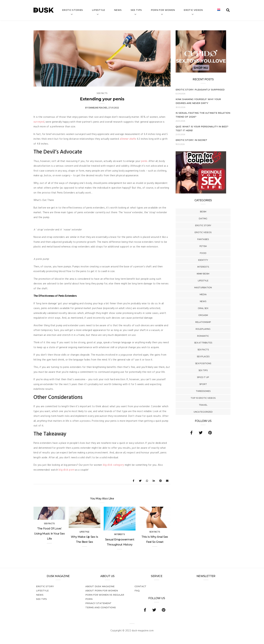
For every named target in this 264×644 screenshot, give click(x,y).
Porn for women (163, 10)
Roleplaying (203, 329)
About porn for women (102, 591)
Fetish (203, 246)
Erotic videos (193, 10)
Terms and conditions (101, 607)
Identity (203, 260)
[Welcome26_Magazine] (201, 193)
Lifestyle (98, 10)
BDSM (203, 212)
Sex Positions (203, 363)
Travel (203, 405)
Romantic (203, 336)
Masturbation (203, 288)
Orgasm (203, 315)
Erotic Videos (203, 232)
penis (144, 161)
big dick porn (67, 470)
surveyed (39, 122)
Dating (203, 219)
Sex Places (203, 356)
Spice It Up (203, 377)
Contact (140, 586)
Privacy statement (98, 603)
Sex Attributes (203, 343)
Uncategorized (203, 412)
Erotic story (203, 225)
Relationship (203, 322)
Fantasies (203, 239)
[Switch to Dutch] (219, 10)
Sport (203, 384)
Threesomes (203, 391)
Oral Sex (203, 308)
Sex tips (136, 10)
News (118, 10)
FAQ (137, 591)
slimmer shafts (128, 139)
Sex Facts (203, 350)
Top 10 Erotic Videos (203, 398)
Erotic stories (73, 10)
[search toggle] (228, 10)
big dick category (113, 465)
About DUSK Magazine (100, 586)
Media (203, 294)
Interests (203, 267)
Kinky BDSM (203, 274)
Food (203, 253)
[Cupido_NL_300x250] (201, 72)
